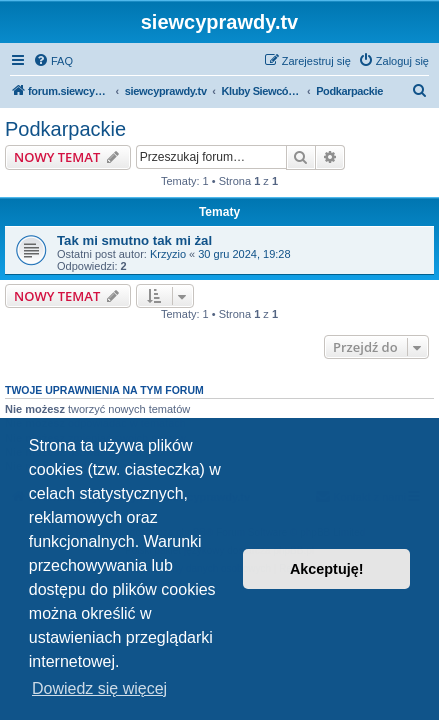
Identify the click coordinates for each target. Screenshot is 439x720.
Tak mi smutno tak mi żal (134, 240)
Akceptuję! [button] (327, 569)
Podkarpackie (65, 129)
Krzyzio (168, 254)
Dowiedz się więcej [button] (99, 688)
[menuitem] (53, 61)
